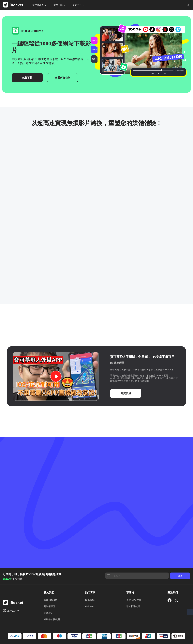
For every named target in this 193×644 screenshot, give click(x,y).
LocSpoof (90, 600)
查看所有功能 (63, 78)
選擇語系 (11, 611)
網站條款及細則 (52, 619)
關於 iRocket (51, 600)
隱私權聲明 (50, 606)
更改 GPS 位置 (134, 600)
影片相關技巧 (133, 606)
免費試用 (126, 393)
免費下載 (27, 78)
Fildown (89, 606)
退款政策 (48, 613)
